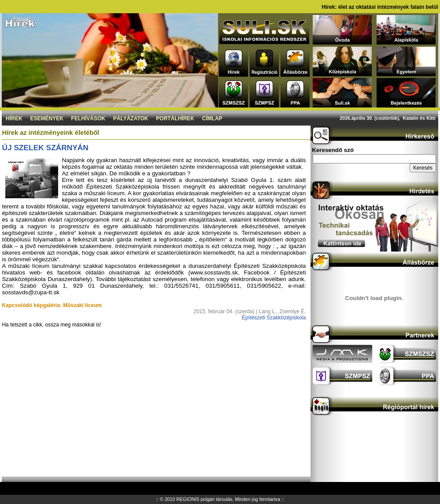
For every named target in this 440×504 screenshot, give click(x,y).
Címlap (212, 119)
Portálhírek (175, 119)
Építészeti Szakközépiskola (274, 318)
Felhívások (88, 119)
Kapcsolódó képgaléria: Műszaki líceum (52, 305)
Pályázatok (131, 119)
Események (46, 119)
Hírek (14, 119)
